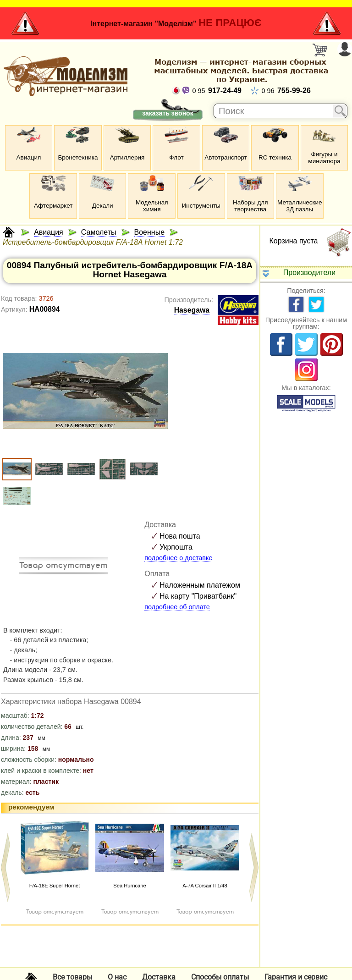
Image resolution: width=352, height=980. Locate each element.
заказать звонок (168, 113)
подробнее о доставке (178, 558)
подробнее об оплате (177, 607)
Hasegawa (192, 310)
